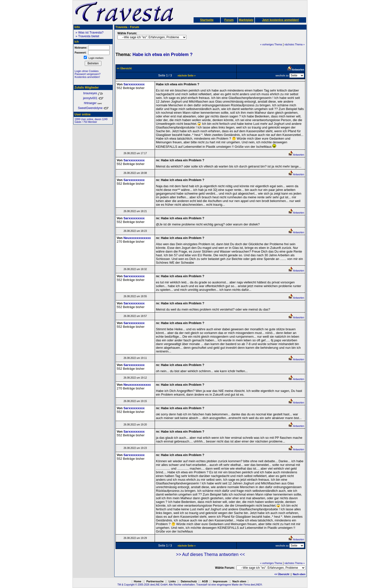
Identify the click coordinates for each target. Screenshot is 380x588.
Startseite (207, 20)
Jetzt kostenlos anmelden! (281, 20)
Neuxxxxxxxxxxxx (137, 238)
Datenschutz (189, 581)
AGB (205, 581)
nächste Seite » (187, 76)
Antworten (296, 155)
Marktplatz (246, 20)
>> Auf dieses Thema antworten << (211, 554)
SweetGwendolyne (93, 108)
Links (172, 581)
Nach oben (299, 574)
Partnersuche (155, 581)
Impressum (220, 581)
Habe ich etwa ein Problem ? (163, 55)
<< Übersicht (282, 574)
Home (138, 581)
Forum (229, 20)
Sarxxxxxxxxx (134, 84)
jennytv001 (93, 98)
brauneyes (93, 93)
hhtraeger (93, 103)
